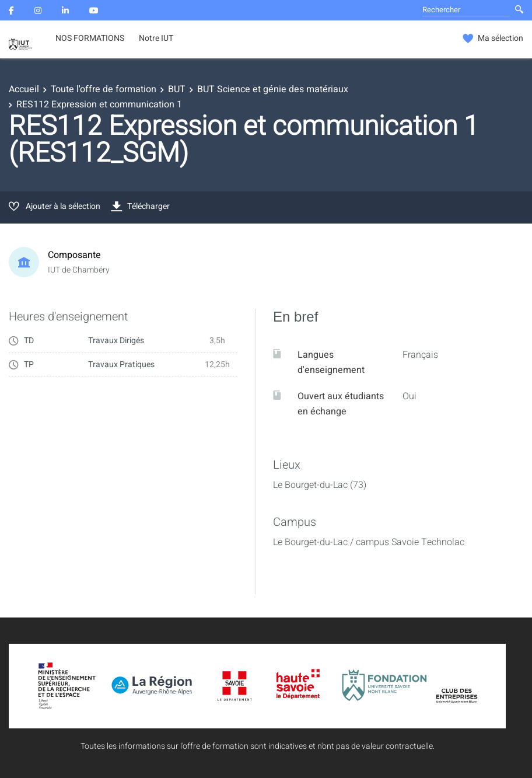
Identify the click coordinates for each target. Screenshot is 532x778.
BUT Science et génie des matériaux (273, 89)
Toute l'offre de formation (104, 89)
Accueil (24, 89)
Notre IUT (156, 39)
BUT (177, 89)
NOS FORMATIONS (90, 39)
